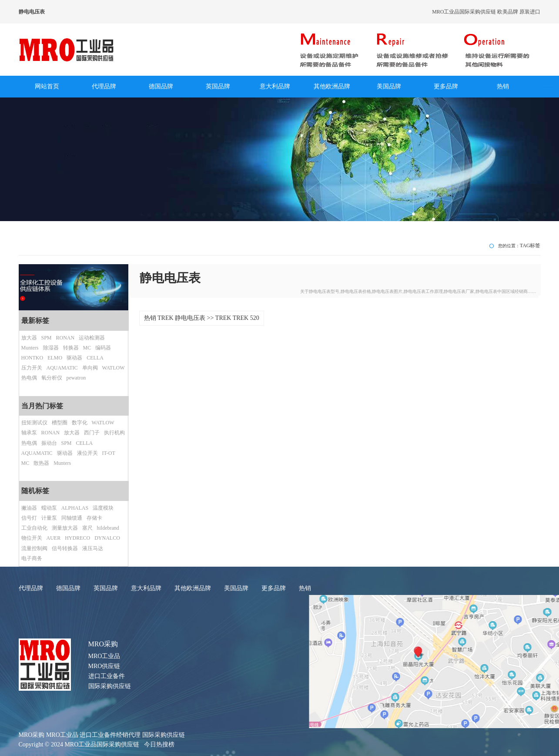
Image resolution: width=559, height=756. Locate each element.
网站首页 (47, 86)
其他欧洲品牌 (332, 86)
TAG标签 (530, 245)
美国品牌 (389, 86)
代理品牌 (104, 86)
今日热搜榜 (159, 744)
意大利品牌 (275, 86)
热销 (503, 86)
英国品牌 (218, 86)
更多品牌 (446, 86)
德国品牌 (161, 86)
